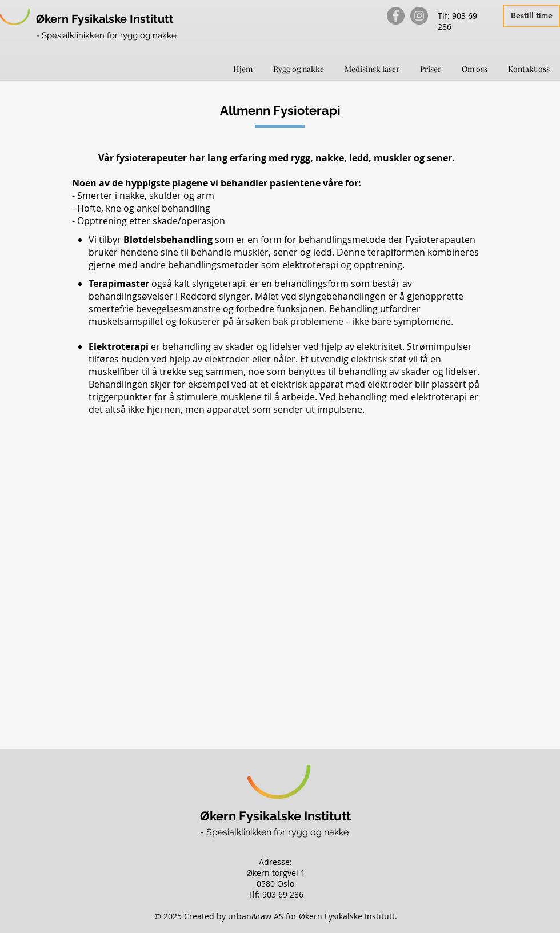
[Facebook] (396, 16)
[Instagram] (419, 16)
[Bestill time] (531, 16)
